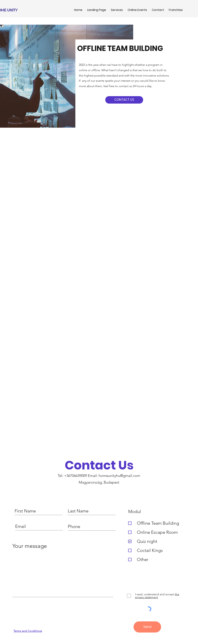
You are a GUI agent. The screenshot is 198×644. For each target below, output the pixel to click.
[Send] (147, 627)
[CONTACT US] (124, 100)
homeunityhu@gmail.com (119, 476)
